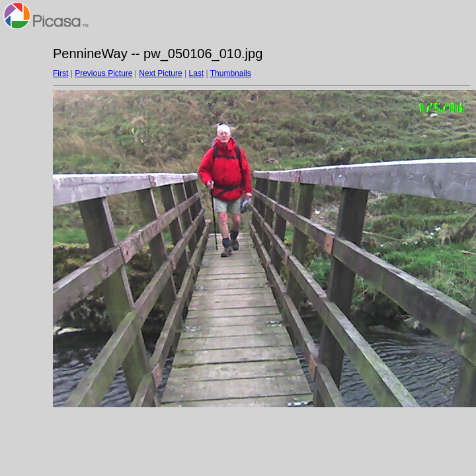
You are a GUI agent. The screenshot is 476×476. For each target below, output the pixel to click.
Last (196, 73)
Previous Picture (103, 73)
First (60, 73)
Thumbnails (231, 73)
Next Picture (160, 73)
